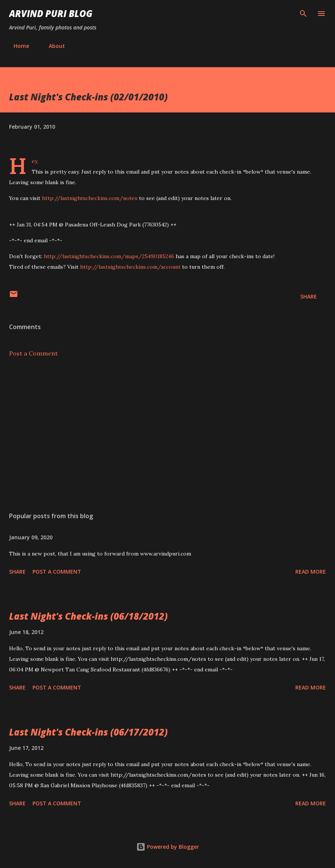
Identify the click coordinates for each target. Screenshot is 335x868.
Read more (311, 572)
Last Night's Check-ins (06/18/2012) (88, 616)
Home (17, 46)
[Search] (303, 14)
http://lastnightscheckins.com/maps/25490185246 (109, 256)
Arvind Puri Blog (51, 13)
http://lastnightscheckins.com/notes (90, 198)
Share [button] (309, 296)
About (52, 46)
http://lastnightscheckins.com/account (130, 267)
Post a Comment (33, 353)
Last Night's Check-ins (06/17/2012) (88, 732)
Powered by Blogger (168, 847)
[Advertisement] (167, 435)
